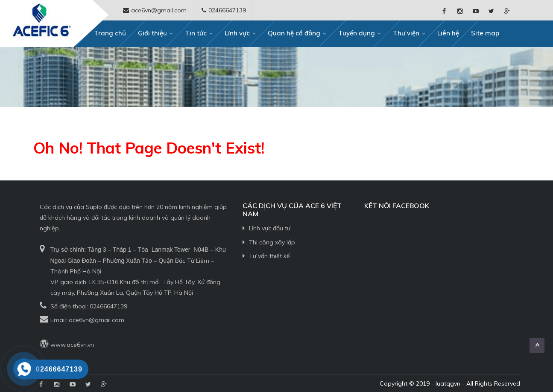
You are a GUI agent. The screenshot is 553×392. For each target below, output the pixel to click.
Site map (485, 33)
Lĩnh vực (237, 33)
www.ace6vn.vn (72, 345)
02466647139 (108, 306)
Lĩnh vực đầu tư (270, 228)
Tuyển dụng (357, 33)
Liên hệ (448, 33)
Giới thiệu (152, 33)
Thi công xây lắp (272, 242)
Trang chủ (110, 33)
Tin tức (196, 33)
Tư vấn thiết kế (269, 256)
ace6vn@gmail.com (97, 320)
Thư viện (406, 33)
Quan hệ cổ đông (294, 33)
